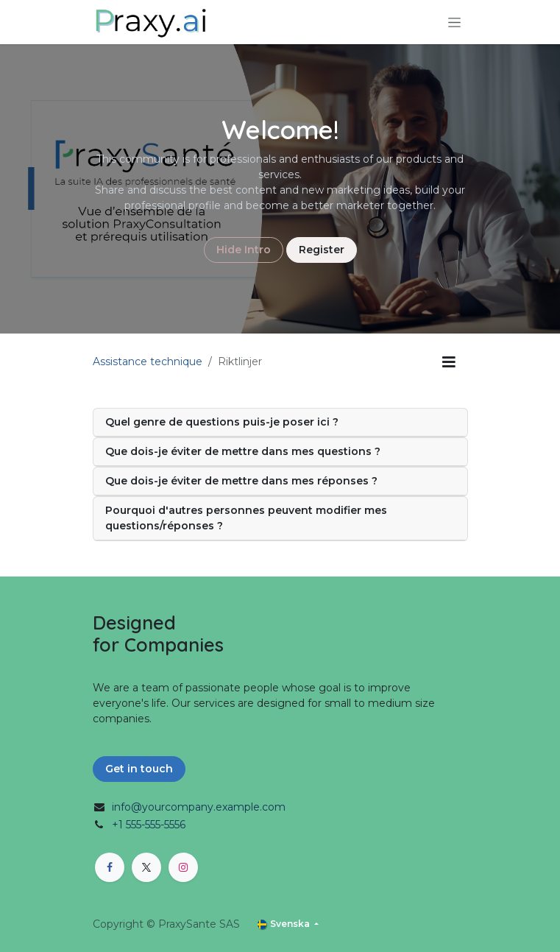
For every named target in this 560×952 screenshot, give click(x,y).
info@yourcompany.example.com (199, 807)
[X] (146, 867)
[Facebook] (110, 867)
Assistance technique (148, 362)
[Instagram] (183, 867)
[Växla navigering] (454, 22)
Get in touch (139, 769)
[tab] (280, 423)
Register (322, 250)
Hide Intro (244, 250)
